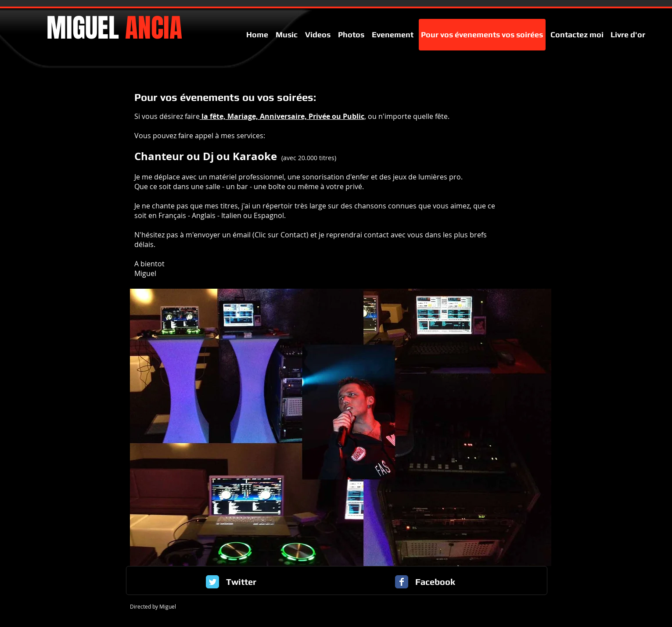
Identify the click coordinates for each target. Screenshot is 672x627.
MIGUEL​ (114, 28)
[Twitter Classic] (212, 582)
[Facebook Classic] (402, 582)
